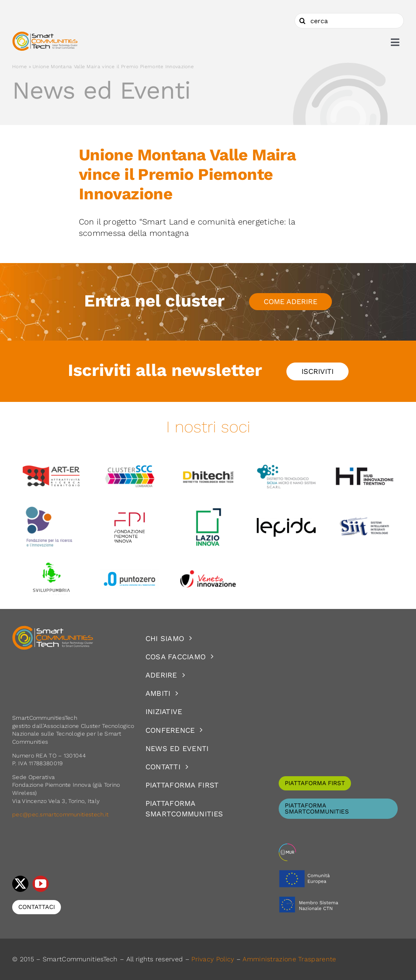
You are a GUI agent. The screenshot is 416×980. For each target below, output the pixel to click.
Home (19, 67)
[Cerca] (302, 21)
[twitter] (20, 884)
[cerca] (349, 21)
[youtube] (41, 884)
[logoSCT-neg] (53, 629)
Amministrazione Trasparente (289, 959)
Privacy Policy (213, 959)
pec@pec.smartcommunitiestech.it (61, 814)
